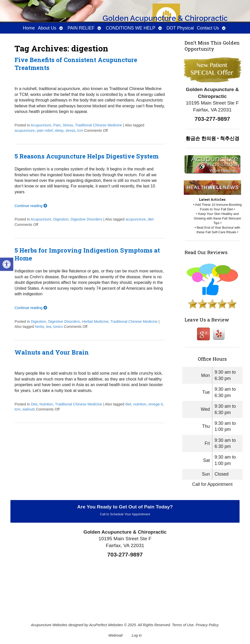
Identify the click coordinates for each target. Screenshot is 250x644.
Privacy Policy (207, 625)
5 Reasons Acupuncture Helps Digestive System (87, 156)
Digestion (61, 219)
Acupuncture (41, 125)
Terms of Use (183, 625)
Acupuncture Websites (49, 625)
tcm (80, 130)
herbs (39, 327)
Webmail (116, 635)
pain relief (45, 130)
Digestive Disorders (86, 219)
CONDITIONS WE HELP (130, 28)
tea (49, 327)
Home (29, 28)
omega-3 (156, 404)
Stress (68, 125)
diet (151, 219)
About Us (47, 28)
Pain (57, 125)
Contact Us (208, 28)
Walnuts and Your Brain (52, 352)
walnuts (29, 409)
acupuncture (25, 130)
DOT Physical (180, 28)
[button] (7, 264)
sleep (59, 130)
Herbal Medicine (95, 321)
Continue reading (31, 206)
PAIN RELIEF (81, 28)
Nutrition (46, 404)
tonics (58, 327)
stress (70, 130)
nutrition (140, 404)
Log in (137, 635)
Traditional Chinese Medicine (99, 125)
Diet (34, 404)
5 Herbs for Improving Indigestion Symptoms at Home (87, 254)
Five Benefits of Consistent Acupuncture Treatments (76, 64)
